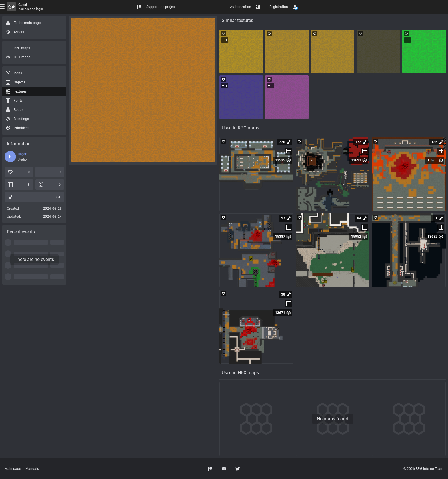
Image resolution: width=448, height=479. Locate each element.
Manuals (32, 469)
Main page (13, 469)
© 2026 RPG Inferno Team (423, 469)
